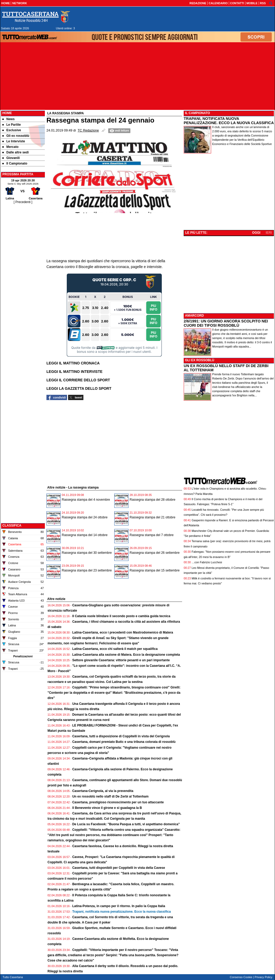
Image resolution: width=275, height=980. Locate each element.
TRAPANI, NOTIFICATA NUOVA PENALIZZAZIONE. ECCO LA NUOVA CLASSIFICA (229, 121)
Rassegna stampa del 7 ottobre (152, 535)
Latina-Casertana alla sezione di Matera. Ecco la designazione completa (126, 655)
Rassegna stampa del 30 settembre (87, 553)
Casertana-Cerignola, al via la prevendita (103, 791)
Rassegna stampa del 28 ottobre (152, 500)
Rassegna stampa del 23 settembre (87, 570)
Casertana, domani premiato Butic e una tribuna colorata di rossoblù (124, 742)
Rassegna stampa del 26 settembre (155, 553)
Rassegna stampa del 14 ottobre (85, 535)
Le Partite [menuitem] (12, 125)
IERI (269, 233)
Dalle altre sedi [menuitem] (16, 152)
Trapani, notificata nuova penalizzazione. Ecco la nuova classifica (122, 912)
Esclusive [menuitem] (12, 130)
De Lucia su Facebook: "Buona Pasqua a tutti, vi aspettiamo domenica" (126, 824)
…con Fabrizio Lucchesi (207, 562)
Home (7, 113)
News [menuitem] (8, 119)
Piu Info (153, 307)
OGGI (256, 233)
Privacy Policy (264, 977)
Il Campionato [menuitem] (15, 163)
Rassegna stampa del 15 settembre (155, 570)
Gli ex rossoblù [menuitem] (16, 136)
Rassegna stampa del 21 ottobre (152, 517)
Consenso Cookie (241, 977)
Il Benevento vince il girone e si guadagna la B (107, 808)
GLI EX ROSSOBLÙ (200, 360)
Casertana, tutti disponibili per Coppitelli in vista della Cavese (119, 868)
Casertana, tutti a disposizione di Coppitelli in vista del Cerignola (121, 736)
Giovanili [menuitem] (11, 158)
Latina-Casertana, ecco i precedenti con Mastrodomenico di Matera (123, 632)
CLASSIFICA (12, 526)
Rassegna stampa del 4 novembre (86, 500)
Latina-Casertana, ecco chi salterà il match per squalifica (115, 649)
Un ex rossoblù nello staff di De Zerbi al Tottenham (110, 796)
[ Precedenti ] (23, 202)
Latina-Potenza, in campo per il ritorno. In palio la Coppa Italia (119, 906)
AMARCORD (194, 316)
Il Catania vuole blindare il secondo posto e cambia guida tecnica (121, 616)
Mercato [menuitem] (10, 147)
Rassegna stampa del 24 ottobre (85, 517)
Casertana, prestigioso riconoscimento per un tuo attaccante (118, 802)
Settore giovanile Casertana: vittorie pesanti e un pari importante (121, 660)
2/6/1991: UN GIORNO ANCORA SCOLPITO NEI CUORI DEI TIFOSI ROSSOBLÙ (226, 323)
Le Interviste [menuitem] (14, 141)
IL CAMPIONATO (198, 113)
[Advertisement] (23, 284)
